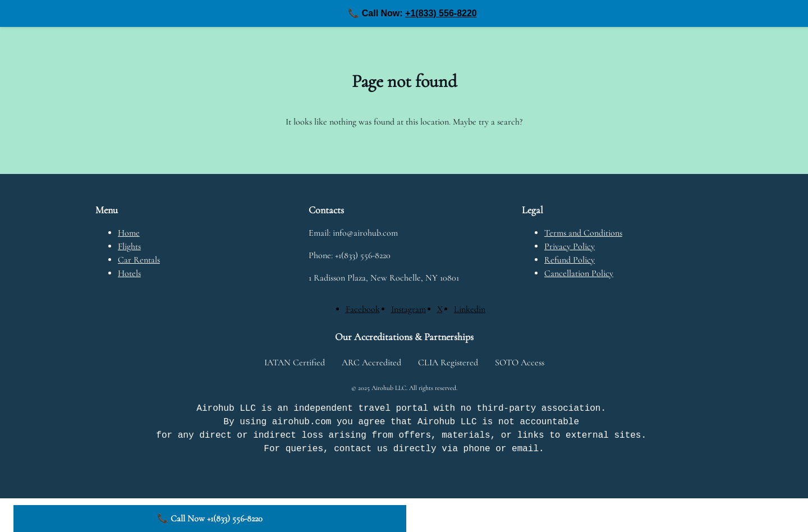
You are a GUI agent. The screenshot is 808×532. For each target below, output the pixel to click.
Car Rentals (139, 260)
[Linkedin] (470, 309)
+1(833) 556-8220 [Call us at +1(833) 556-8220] (441, 13)
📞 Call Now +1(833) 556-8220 (210, 519)
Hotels (129, 273)
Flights (129, 246)
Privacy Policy (570, 246)
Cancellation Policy (579, 273)
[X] (440, 309)
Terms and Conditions (583, 233)
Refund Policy (570, 260)
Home (129, 233)
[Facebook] (363, 309)
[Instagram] (408, 309)
